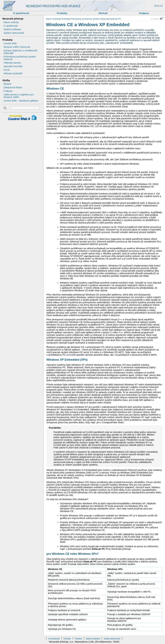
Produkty (62, 13)
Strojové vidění (17, 47)
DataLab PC (115, 19)
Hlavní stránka (11, 22)
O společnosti (21, 13)
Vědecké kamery (12, 63)
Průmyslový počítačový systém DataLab (89, 19)
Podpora (144, 13)
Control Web (10, 43)
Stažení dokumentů (14, 33)
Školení (7, 84)
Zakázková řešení (13, 87)
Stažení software (12, 29)
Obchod (103, 13)
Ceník (7, 70)
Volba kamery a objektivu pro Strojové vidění (19, 96)
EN (156, 6)
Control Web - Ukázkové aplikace (21, 101)
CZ (161, 6)
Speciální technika (13, 66)
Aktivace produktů (13, 73)
